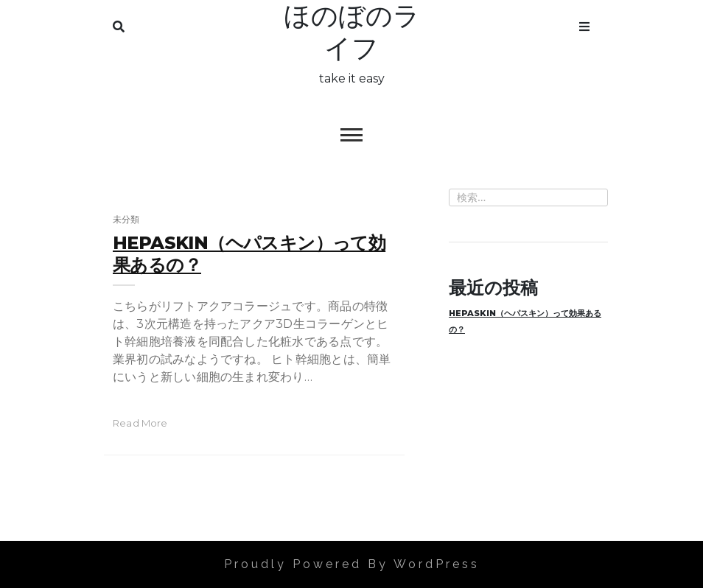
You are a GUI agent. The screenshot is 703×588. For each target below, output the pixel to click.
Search (119, 24)
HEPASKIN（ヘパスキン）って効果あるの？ (525, 321)
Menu (584, 24)
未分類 (126, 219)
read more (140, 423)
